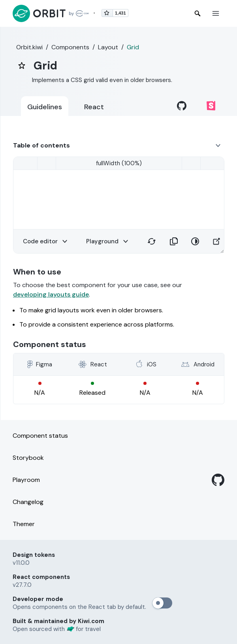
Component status (40, 436)
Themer (24, 524)
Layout (108, 47)
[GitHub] (218, 480)
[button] (216, 13)
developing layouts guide (51, 294)
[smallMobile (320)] (119, 163)
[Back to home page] (51, 13)
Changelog (28, 502)
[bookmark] (22, 65)
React (94, 107)
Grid (133, 47)
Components (70, 47)
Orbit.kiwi (29, 47)
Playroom (26, 480)
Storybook (28, 458)
